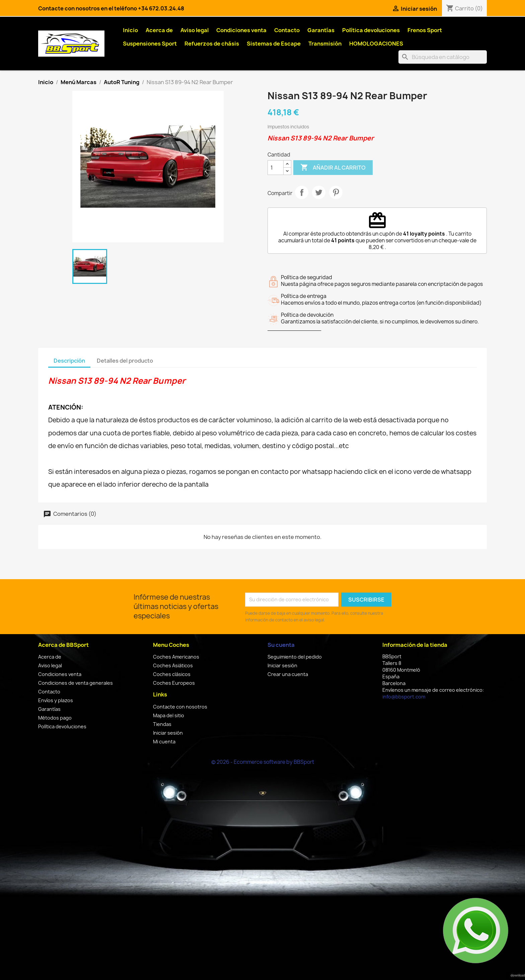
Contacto (287, 30)
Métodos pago (55, 718)
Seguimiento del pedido (295, 657)
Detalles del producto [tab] (125, 361)
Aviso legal (195, 30)
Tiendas (162, 724)
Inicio (130, 30)
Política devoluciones (371, 30)
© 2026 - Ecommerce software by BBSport (263, 762)
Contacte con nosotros (180, 707)
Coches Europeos (174, 683)
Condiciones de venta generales (76, 683)
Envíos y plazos (56, 700)
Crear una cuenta (288, 674)
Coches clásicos (172, 674)
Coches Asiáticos (173, 665)
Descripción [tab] (69, 361)
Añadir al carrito (333, 168)
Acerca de (159, 30)
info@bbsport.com (404, 697)
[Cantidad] (276, 168)
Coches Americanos (176, 657)
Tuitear (319, 192)
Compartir (302, 192)
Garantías (321, 30)
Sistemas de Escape (274, 44)
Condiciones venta (241, 30)
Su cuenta (281, 645)
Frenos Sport (425, 30)
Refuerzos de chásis (212, 44)
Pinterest (336, 192)
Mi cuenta (164, 742)
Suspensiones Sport (150, 44)
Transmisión (325, 44)
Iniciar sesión (168, 733)
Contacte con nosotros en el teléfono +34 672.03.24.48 (111, 8)
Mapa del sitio (169, 715)
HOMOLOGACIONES (376, 44)
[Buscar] (443, 57)
